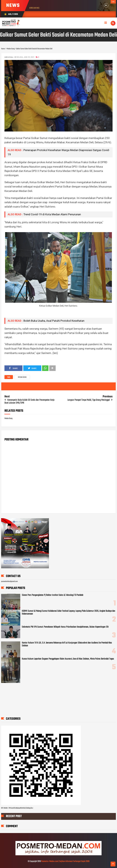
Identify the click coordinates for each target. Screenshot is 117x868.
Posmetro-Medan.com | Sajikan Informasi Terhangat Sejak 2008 (65, 861)
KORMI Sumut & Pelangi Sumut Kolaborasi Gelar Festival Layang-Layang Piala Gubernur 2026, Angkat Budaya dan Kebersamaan (69, 612)
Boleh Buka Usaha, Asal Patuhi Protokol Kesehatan (54, 321)
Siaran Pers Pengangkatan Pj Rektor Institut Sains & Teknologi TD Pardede (53, 595)
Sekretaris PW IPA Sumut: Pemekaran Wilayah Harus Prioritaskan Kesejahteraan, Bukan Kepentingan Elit (65, 627)
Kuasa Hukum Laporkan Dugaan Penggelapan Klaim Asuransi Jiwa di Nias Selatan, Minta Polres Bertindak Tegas (68, 659)
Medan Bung (22, 377)
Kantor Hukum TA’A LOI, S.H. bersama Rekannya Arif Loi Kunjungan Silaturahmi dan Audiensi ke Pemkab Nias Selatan (67, 644)
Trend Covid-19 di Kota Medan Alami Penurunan (52, 214)
